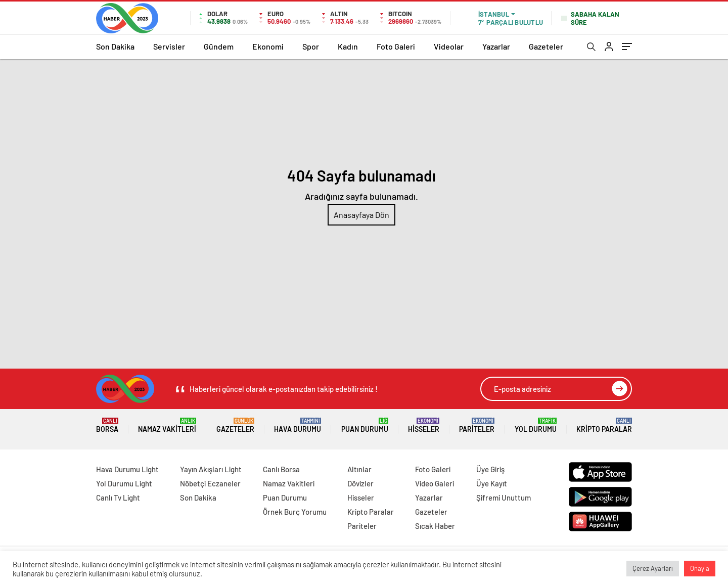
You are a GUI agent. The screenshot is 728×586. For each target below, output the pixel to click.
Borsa (107, 425)
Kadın (348, 46)
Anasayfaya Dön (361, 215)
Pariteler (477, 425)
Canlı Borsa (281, 469)
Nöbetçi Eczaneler (210, 483)
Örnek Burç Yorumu (295, 512)
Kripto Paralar (604, 425)
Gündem (219, 46)
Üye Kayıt (492, 483)
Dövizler (360, 483)
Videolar (449, 46)
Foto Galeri (396, 46)
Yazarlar (496, 46)
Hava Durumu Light (127, 469)
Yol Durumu (536, 425)
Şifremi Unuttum (504, 498)
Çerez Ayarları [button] (653, 568)
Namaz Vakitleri (167, 425)
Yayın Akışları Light (211, 469)
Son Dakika (115, 46)
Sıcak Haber (435, 526)
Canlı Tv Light (118, 498)
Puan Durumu (365, 425)
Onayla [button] (700, 568)
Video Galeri (435, 483)
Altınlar (359, 469)
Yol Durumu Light (124, 483)
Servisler (169, 46)
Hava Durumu (298, 425)
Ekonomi (268, 46)
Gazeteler (546, 46)
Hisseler (424, 425)
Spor (311, 46)
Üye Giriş (490, 469)
